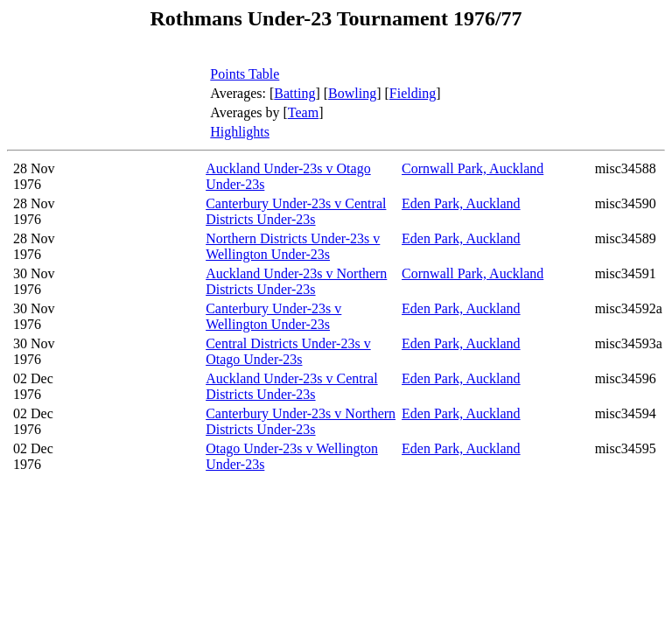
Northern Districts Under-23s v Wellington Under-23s (293, 246)
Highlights (240, 132)
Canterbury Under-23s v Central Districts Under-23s (296, 211)
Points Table (245, 74)
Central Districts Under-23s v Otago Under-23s (288, 351)
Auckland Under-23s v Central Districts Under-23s (292, 386)
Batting (294, 93)
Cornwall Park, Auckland (472, 168)
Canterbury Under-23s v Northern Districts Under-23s (301, 421)
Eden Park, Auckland (461, 203)
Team (303, 112)
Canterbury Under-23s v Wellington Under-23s (273, 316)
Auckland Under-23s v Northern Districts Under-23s (296, 281)
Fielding (413, 93)
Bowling (352, 93)
